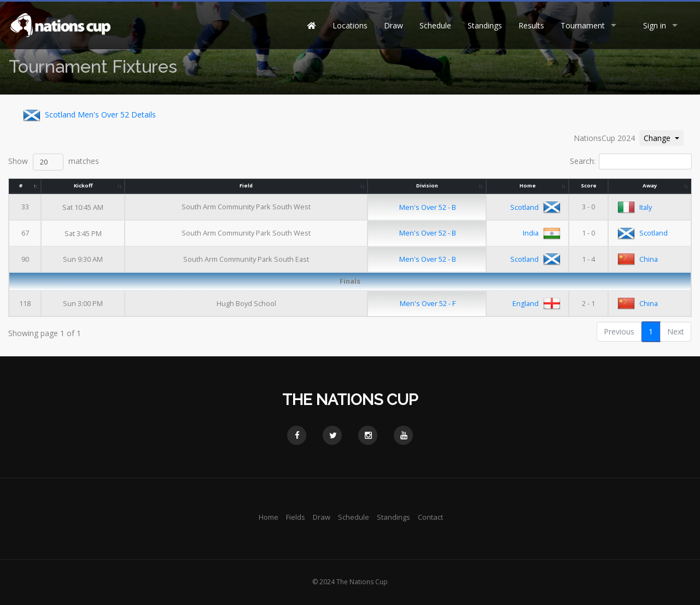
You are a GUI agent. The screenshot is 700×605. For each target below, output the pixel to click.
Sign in (655, 25)
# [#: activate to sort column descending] (21, 186)
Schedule (435, 25)
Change (663, 137)
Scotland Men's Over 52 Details (87, 115)
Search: (631, 161)
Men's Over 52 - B (428, 207)
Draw (393, 25)
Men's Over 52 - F (428, 303)
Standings (485, 25)
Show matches (54, 162)
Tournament (583, 25)
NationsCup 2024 (604, 138)
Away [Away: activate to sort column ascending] (650, 186)
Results (531, 25)
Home (269, 517)
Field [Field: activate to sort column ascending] (247, 186)
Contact (430, 517)
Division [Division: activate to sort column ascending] (427, 186)
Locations (350, 25)
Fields (296, 517)
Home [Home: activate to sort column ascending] (528, 186)
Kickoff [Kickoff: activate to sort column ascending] (83, 186)
